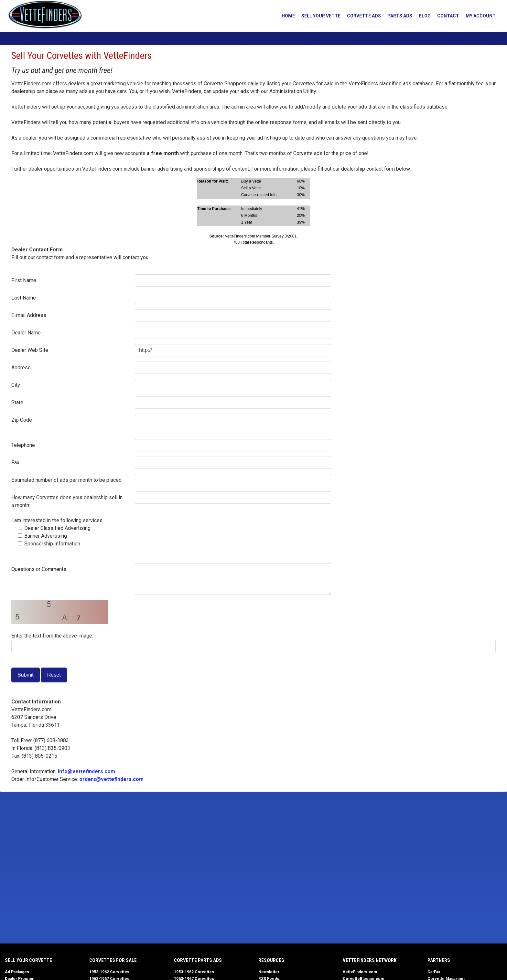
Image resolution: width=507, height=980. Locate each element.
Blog (423, 16)
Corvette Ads (362, 16)
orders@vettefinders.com (111, 779)
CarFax (434, 972)
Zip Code (22, 420)
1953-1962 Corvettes (109, 972)
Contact (446, 16)
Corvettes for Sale (113, 960)
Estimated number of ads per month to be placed (66, 480)
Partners (439, 960)
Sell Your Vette (319, 16)
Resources (271, 960)
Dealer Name (26, 333)
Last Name (24, 298)
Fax (15, 463)
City (16, 385)
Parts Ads (398, 16)
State (17, 402)
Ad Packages (17, 972)
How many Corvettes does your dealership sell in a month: (67, 501)
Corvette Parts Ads (198, 960)
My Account (479, 16)
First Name (24, 280)
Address (21, 368)
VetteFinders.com (360, 972)
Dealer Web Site (30, 350)
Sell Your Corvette (28, 960)
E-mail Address (29, 315)
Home (286, 16)
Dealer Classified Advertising (54, 528)
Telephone (23, 445)
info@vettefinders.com (86, 771)
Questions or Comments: (39, 569)
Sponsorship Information (49, 544)
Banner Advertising (42, 536)
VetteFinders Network (370, 960)
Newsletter (269, 972)
